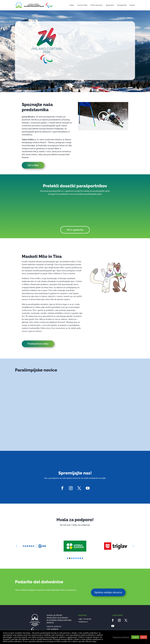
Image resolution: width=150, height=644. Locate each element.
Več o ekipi (33, 165)
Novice (132, 5)
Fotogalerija (122, 5)
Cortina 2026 (82, 5)
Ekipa (72, 5)
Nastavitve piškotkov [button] (121, 637)
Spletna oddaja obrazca (108, 592)
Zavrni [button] (143, 637)
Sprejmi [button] (135, 637)
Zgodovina (110, 5)
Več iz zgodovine (75, 230)
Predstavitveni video (38, 344)
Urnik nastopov (97, 5)
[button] (133, 546)
